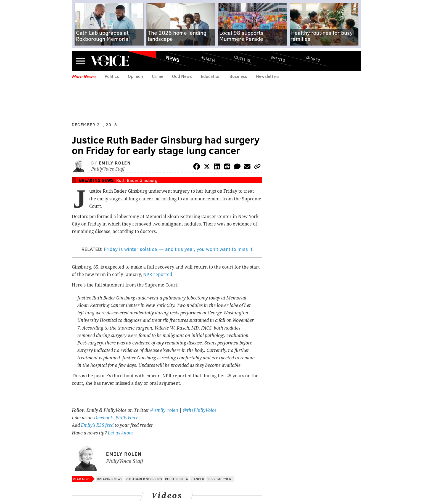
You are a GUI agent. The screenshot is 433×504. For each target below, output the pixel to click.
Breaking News (96, 180)
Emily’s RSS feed (97, 425)
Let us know (120, 433)
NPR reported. (159, 274)
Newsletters (268, 76)
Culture (243, 59)
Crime (158, 76)
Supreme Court (220, 479)
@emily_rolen (164, 410)
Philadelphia (177, 479)
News (173, 59)
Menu (81, 61)
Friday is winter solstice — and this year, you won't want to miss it (178, 249)
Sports (313, 59)
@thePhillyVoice (200, 410)
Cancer (198, 479)
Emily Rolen (115, 163)
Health (208, 59)
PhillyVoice (110, 61)
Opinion (135, 76)
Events (278, 59)
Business (238, 76)
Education (211, 76)
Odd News (182, 76)
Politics (112, 76)
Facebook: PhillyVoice (116, 418)
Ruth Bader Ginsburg (137, 180)
